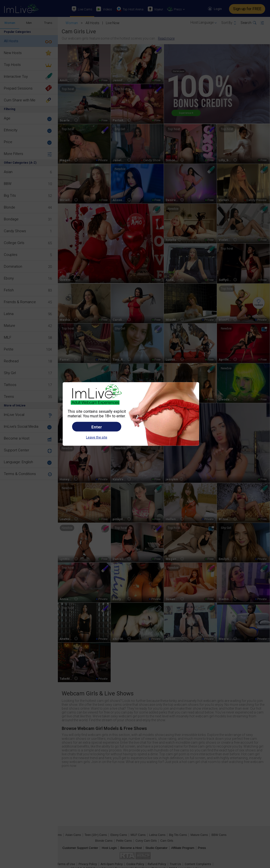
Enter (97, 427)
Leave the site (97, 437)
